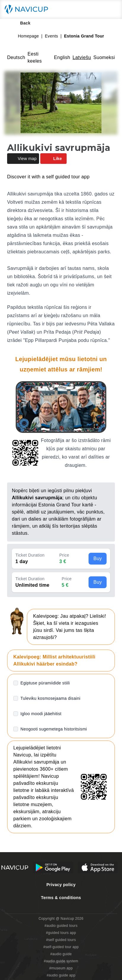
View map (23, 159)
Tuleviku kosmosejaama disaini (50, 698)
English (62, 57)
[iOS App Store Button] (98, 868)
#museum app (61, 968)
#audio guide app (61, 975)
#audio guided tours (61, 926)
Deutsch (16, 57)
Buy (98, 559)
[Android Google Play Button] (53, 868)
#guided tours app (61, 933)
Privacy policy (61, 885)
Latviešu (82, 57)
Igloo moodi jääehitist (41, 714)
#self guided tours (61, 940)
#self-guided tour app (61, 947)
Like (53, 159)
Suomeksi (104, 57)
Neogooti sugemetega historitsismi (54, 729)
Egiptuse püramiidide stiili (45, 683)
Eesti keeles (35, 57)
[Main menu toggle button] (111, 9)
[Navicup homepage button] (28, 9)
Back (21, 23)
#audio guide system (61, 961)
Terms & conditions (61, 898)
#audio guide (61, 954)
